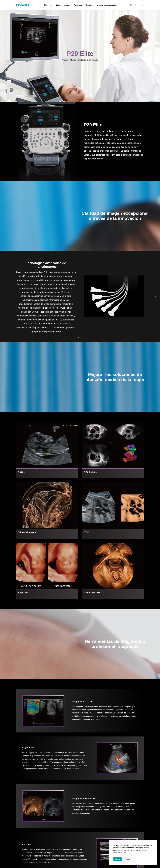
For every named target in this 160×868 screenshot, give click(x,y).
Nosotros (48, 5)
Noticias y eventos (63, 5)
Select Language (139, 5)
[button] (78, 337)
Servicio (89, 5)
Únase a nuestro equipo (106, 5)
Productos (78, 5)
